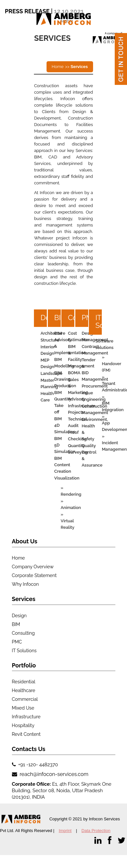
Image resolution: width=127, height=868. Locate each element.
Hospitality (23, 725)
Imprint (65, 831)
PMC (17, 642)
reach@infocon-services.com (53, 774)
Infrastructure (26, 717)
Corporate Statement (34, 575)
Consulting (23, 633)
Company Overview (33, 567)
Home (58, 67)
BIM (16, 624)
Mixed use (23, 708)
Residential (24, 682)
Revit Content (26, 734)
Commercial (25, 699)
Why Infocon (26, 584)
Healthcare (24, 690)
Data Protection (96, 831)
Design (19, 616)
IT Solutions (111, 321)
